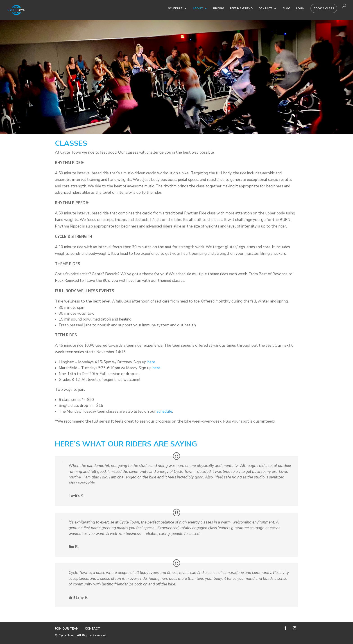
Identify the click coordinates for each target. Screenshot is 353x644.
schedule (164, 411)
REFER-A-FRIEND (241, 8)
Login (300, 8)
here (151, 362)
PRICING (219, 8)
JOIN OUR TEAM (67, 629)
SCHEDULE (175, 8)
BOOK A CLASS (324, 8)
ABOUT (198, 8)
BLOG (286, 8)
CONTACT (265, 8)
